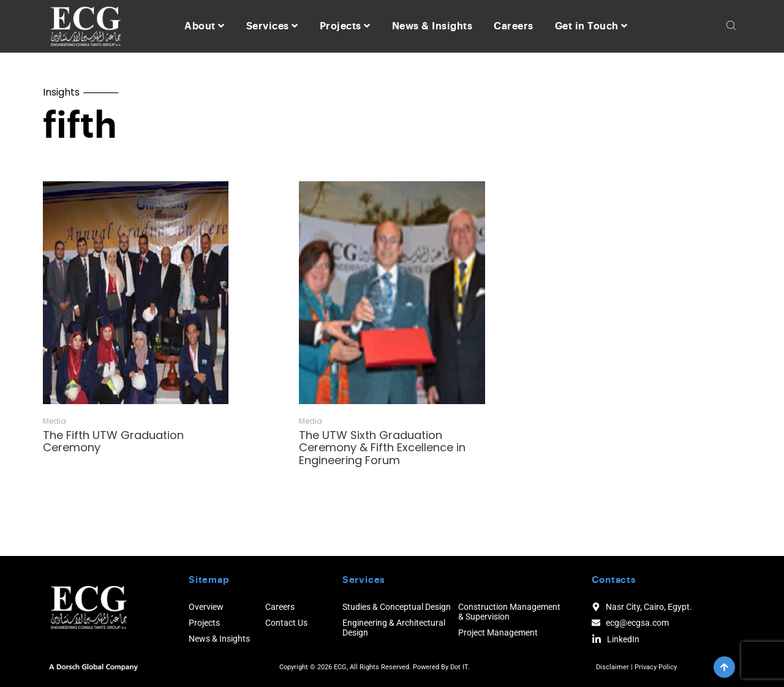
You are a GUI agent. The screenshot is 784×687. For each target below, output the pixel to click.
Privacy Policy (656, 667)
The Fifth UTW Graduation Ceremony (113, 441)
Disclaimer (612, 667)
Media (55, 421)
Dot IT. (460, 667)
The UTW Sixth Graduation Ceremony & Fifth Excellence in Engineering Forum (382, 448)
